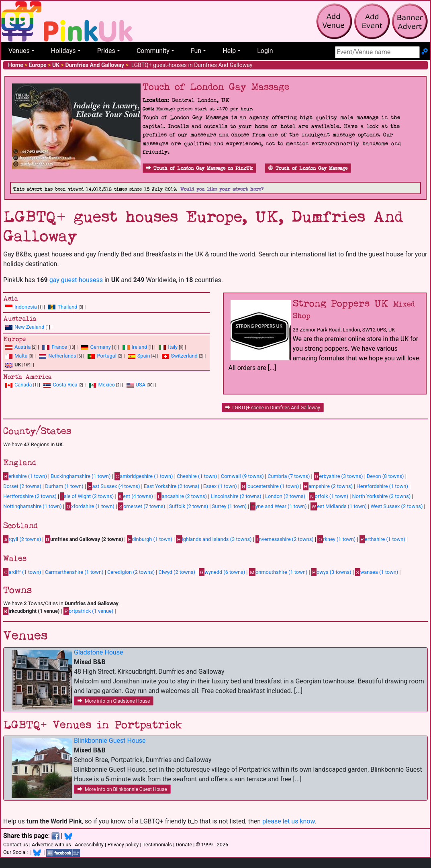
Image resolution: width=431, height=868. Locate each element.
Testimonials (157, 845)
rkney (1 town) (336, 539)
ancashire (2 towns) (182, 496)
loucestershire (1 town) (270, 486)
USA (141, 385)
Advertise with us (51, 845)
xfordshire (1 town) (90, 506)
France (59, 347)
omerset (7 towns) (142, 506)
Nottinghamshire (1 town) (33, 506)
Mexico (106, 385)
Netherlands (62, 356)
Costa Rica (65, 385)
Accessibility (89, 845)
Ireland (140, 347)
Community (153, 51)
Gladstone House (98, 652)
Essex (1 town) (220, 486)
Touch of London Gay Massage (308, 168)
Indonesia (26, 307)
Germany (101, 347)
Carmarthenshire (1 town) (74, 572)
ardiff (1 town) (22, 572)
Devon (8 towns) (385, 476)
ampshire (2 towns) (328, 486)
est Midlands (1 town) (339, 506)
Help (229, 51)
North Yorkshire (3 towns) (382, 496)
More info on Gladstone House (114, 701)
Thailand (67, 307)
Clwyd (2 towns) (177, 572)
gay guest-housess (76, 280)
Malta (21, 356)
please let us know (289, 821)
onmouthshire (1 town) (278, 572)
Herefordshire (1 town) (382, 486)
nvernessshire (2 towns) (285, 539)
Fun (196, 51)
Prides (106, 51)
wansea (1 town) (377, 572)
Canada (23, 385)
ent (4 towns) (135, 496)
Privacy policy (123, 845)
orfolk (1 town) (329, 496)
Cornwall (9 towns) (242, 476)
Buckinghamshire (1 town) (81, 476)
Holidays (63, 51)
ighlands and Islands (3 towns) (214, 539)
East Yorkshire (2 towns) (172, 486)
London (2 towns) (285, 496)
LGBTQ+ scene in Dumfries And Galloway (273, 408)
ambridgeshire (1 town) (144, 476)
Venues (19, 51)
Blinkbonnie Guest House (110, 741)
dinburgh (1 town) (150, 539)
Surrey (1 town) (229, 506)
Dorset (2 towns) (22, 486)
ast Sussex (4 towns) (113, 486)
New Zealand (29, 327)
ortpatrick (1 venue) (88, 611)
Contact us (16, 845)
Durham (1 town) (64, 486)
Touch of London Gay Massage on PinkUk (199, 168)
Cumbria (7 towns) (289, 476)
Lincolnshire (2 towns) (236, 496)
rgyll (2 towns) (22, 539)
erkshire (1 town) (25, 476)
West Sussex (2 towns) (396, 506)
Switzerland (184, 356)
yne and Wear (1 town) (278, 506)
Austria (23, 347)
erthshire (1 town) (382, 539)
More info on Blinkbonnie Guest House (122, 789)
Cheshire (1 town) (197, 476)
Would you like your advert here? (222, 189)
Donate (184, 845)
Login (265, 51)
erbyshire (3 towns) (338, 476)
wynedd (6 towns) (222, 572)
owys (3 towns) (331, 572)
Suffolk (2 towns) (189, 506)
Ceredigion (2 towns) (131, 572)
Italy (173, 347)
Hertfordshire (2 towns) (30, 496)
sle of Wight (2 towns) (87, 496)
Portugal (106, 356)
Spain (144, 356)
